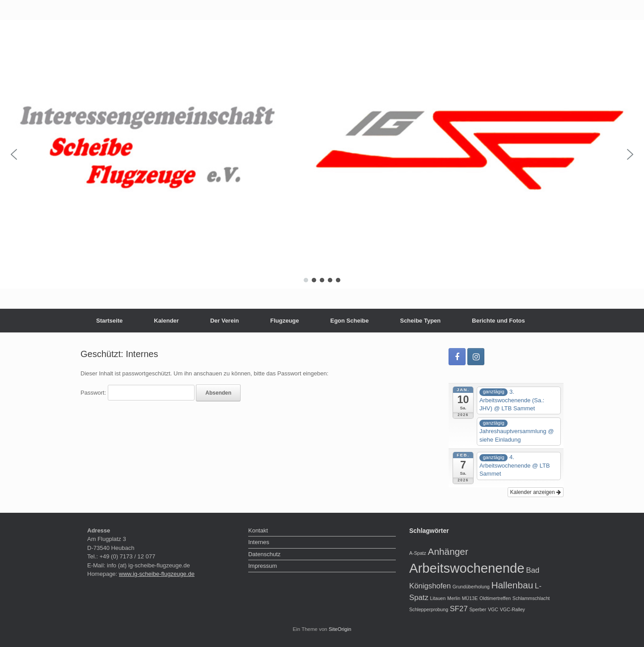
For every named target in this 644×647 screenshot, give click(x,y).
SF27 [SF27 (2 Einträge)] (459, 609)
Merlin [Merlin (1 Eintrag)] (454, 598)
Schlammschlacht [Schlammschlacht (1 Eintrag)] (531, 598)
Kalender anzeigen (536, 492)
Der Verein (225, 321)
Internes (259, 542)
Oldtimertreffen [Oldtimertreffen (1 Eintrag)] (495, 598)
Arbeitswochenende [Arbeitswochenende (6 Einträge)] (467, 568)
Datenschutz (264, 554)
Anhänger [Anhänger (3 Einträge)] (448, 551)
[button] (14, 154)
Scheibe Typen (420, 321)
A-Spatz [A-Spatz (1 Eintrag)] (418, 553)
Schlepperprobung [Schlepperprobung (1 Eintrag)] (429, 609)
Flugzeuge (284, 321)
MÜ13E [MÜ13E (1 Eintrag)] (470, 598)
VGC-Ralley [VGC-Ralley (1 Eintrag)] (513, 609)
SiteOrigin (340, 629)
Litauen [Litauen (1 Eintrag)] (438, 598)
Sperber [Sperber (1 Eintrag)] (478, 609)
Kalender (166, 321)
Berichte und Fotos (498, 321)
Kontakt (258, 530)
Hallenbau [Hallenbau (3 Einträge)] (512, 585)
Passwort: (138, 393)
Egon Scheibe (350, 321)
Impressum (263, 566)
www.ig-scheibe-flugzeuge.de (157, 574)
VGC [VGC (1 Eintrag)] (493, 609)
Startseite (109, 321)
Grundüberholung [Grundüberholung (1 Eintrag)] (471, 587)
